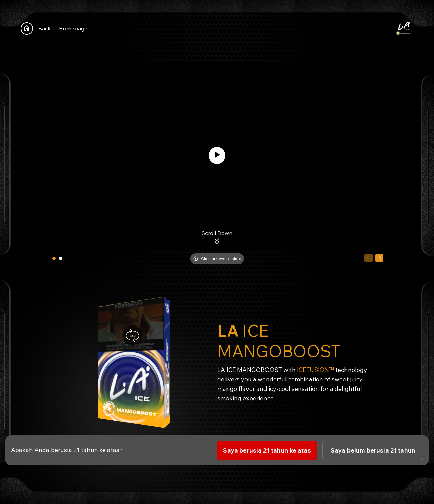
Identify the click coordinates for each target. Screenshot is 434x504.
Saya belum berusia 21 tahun (373, 450)
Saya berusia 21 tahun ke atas (267, 450)
